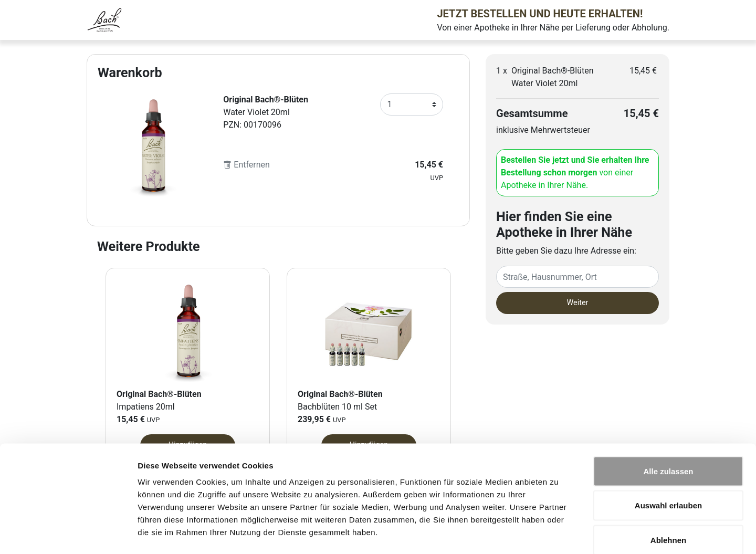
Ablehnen (668, 485)
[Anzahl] (412, 104)
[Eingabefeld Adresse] (577, 277)
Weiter (578, 303)
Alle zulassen (668, 416)
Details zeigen (558, 533)
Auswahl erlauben (668, 451)
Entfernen (246, 165)
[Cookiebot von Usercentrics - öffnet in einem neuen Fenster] (68, 534)
